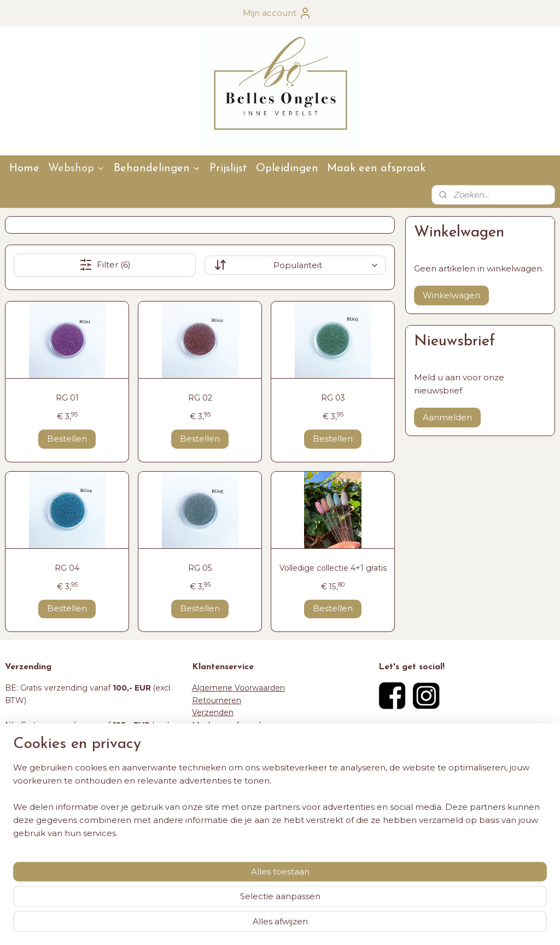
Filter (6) (105, 265)
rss (265, 925)
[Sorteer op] (295, 265)
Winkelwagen (451, 295)
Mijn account (277, 13)
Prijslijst (228, 169)
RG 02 (200, 398)
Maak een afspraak (376, 169)
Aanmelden (447, 417)
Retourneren (217, 700)
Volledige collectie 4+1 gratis (333, 568)
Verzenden (213, 712)
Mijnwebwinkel (401, 925)
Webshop (77, 169)
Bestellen (67, 439)
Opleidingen (287, 169)
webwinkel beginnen (305, 925)
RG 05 (200, 568)
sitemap (244, 925)
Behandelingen (157, 169)
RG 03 (333, 398)
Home (24, 169)
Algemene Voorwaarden (238, 688)
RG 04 (67, 568)
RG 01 (67, 398)
